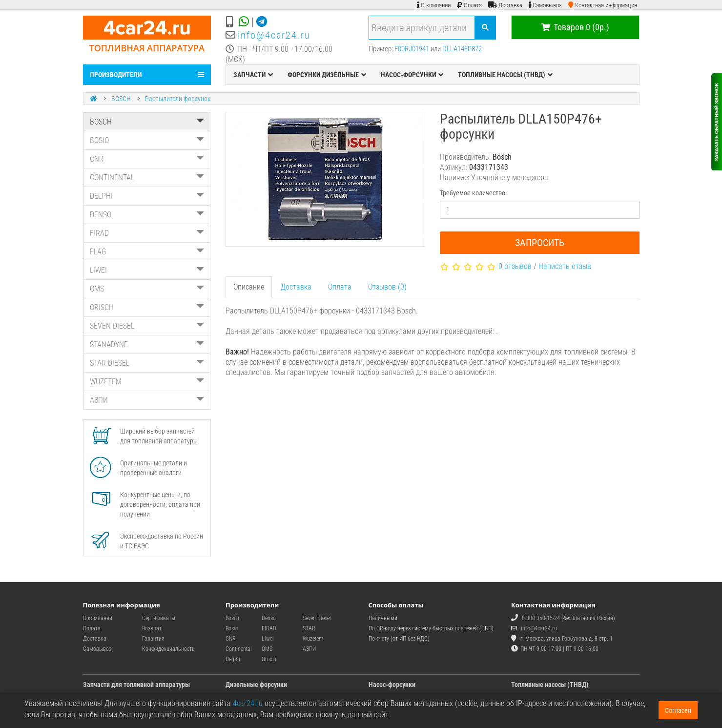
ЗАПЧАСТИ (253, 75)
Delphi (233, 659)
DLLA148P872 (462, 49)
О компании (98, 618)
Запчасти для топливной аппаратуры (136, 685)
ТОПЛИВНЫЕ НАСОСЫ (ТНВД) (505, 75)
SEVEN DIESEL (147, 326)
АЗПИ (147, 400)
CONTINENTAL (147, 177)
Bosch (232, 618)
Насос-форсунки (392, 685)
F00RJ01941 (412, 49)
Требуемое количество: (473, 193)
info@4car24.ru (274, 35)
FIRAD (147, 233)
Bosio (232, 628)
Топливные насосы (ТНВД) (550, 685)
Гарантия (153, 639)
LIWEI (147, 270)
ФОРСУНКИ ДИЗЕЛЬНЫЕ (327, 75)
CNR (147, 159)
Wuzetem (313, 639)
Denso (269, 618)
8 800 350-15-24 (541, 618)
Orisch (269, 659)
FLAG (147, 252)
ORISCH (147, 307)
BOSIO (147, 140)
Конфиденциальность (168, 649)
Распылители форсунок (178, 99)
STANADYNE (147, 344)
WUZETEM (147, 382)
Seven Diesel (317, 618)
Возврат (152, 628)
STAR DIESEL (147, 363)
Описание (249, 287)
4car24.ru (248, 703)
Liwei (268, 639)
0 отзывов (515, 266)
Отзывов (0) (387, 287)
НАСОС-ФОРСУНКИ (412, 75)
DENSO (147, 215)
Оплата (340, 287)
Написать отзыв (565, 266)
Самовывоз (97, 649)
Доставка (296, 287)
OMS (147, 289)
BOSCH (121, 99)
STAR (309, 628)
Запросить (540, 243)
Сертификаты (159, 618)
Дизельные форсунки (256, 685)
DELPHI (147, 196)
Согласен (678, 710)
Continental (239, 649)
